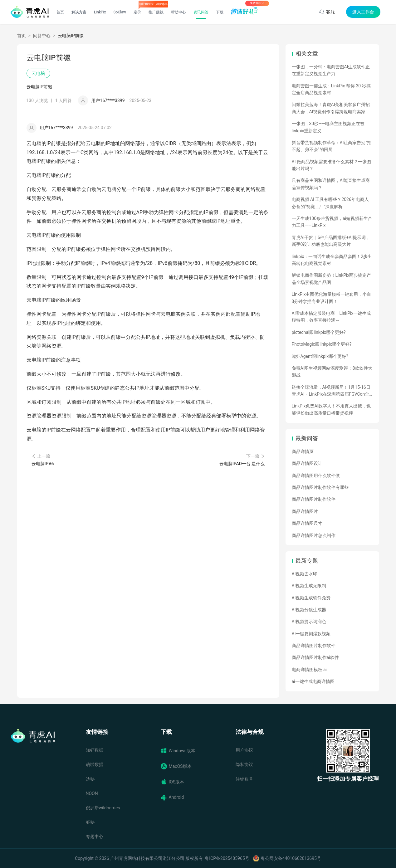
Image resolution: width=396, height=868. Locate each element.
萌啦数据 (95, 764)
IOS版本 (173, 782)
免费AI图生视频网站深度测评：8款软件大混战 (332, 372)
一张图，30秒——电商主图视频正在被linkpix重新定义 (328, 127)
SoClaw (120, 12)
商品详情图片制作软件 (314, 499)
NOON (92, 793)
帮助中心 (178, 12)
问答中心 (42, 36)
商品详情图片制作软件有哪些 (320, 487)
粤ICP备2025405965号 (227, 858)
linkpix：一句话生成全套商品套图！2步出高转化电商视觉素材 (332, 260)
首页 (60, 12)
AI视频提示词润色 (309, 622)
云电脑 (38, 73)
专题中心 (95, 836)
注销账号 (244, 779)
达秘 (90, 779)
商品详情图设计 (307, 463)
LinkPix (100, 12)
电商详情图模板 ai (309, 670)
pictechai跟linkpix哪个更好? (319, 332)
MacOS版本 (176, 766)
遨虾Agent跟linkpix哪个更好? (320, 356)
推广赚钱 (156, 12)
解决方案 (79, 12)
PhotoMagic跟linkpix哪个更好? (322, 344)
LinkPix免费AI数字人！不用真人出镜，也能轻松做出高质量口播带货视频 (331, 409)
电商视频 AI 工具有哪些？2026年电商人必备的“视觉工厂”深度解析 (330, 203)
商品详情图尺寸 (307, 523)
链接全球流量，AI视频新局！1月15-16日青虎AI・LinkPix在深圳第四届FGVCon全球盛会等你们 (331, 391)
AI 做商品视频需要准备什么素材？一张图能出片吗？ (331, 165)
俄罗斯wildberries (103, 808)
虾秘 (90, 822)
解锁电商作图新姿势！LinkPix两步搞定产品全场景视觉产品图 (332, 279)
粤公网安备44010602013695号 (291, 858)
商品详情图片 (305, 511)
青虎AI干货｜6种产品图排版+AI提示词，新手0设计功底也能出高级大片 (331, 241)
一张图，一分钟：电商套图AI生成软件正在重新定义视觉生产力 (331, 70)
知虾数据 (95, 750)
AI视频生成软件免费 (311, 598)
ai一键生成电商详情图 (313, 681)
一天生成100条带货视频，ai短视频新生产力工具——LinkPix (332, 222)
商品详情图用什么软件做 (316, 475)
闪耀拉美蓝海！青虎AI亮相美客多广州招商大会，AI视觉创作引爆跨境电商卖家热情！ (331, 109)
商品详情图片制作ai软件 (315, 657)
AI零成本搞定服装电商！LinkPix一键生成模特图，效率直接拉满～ (331, 317)
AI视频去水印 (305, 574)
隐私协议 (244, 764)
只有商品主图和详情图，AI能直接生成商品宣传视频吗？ (331, 184)
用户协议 (244, 750)
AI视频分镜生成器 (309, 610)
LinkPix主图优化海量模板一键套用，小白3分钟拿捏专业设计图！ (332, 298)
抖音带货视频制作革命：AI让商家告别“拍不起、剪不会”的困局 (332, 146)
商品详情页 (303, 451)
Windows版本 (178, 751)
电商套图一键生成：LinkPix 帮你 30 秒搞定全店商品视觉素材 (331, 89)
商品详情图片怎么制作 (314, 535)
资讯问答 (201, 12)
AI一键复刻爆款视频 (311, 634)
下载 (220, 12)
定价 (137, 12)
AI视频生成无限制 (309, 586)
